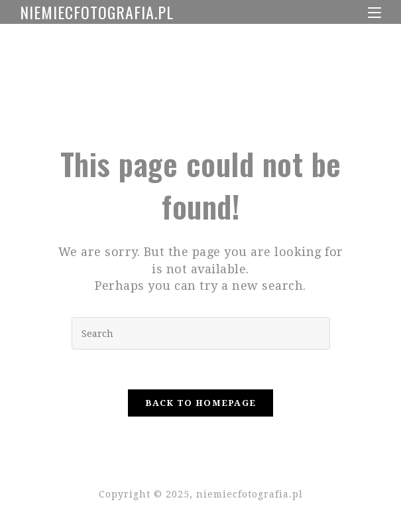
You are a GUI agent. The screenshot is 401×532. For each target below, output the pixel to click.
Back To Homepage (201, 403)
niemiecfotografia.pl (97, 12)
